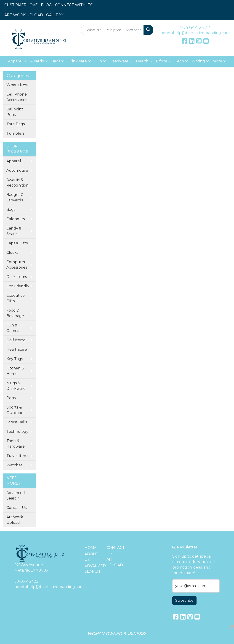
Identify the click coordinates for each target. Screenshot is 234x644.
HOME (91, 548)
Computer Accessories (17, 265)
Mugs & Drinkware (16, 386)
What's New (17, 85)
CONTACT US (115, 550)
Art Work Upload (15, 520)
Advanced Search (16, 496)
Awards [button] (37, 61)
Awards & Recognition (17, 183)
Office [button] (162, 61)
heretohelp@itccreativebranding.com (195, 33)
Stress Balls (17, 422)
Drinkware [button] (77, 61)
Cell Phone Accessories (17, 97)
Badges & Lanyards (15, 197)
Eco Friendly (18, 286)
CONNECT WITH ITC (74, 5)
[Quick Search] (92, 30)
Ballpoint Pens (15, 112)
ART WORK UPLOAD (24, 15)
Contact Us (16, 508)
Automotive (17, 170)
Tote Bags (16, 124)
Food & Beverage (15, 313)
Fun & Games (13, 328)
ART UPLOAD (115, 562)
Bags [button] (56, 61)
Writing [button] (198, 61)
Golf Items (16, 340)
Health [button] (142, 61)
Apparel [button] (15, 61)
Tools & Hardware (16, 444)
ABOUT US (92, 557)
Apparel (14, 161)
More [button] (217, 61)
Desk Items (17, 277)
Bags (11, 210)
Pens (11, 398)
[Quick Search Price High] (134, 30)
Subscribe (184, 600)
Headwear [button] (119, 61)
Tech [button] (179, 61)
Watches (14, 465)
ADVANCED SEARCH (93, 569)
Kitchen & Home (15, 371)
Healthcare (17, 349)
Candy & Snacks (14, 231)
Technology (17, 432)
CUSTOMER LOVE (21, 5)
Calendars (16, 219)
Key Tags (15, 359)
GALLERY (55, 15)
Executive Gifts (16, 298)
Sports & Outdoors (15, 410)
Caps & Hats (17, 243)
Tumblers (15, 133)
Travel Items (18, 456)
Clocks (12, 253)
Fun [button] (98, 61)
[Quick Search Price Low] (114, 30)
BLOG (46, 5)
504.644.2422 (195, 27)
